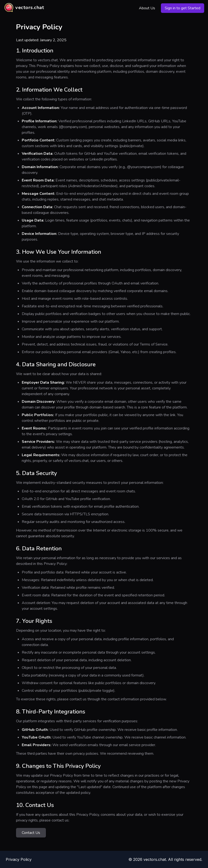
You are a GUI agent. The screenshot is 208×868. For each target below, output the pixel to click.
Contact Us (31, 833)
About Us (147, 8)
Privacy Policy (19, 859)
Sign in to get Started (183, 8)
